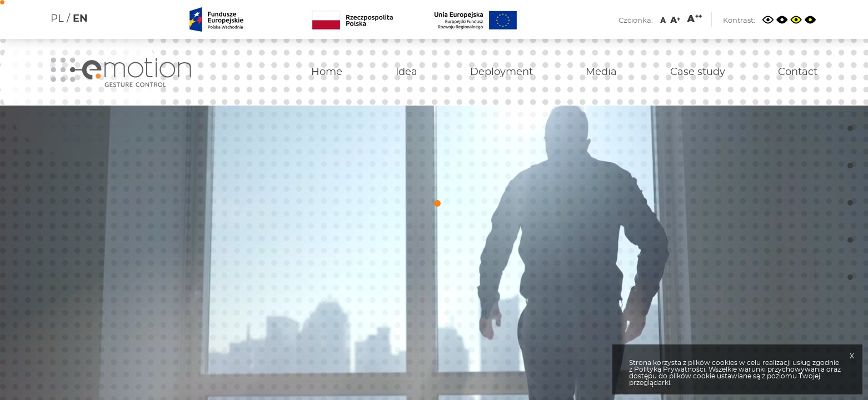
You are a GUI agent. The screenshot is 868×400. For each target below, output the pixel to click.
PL (57, 19)
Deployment (502, 72)
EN (80, 19)
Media (601, 72)
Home (327, 72)
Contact (798, 72)
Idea (406, 72)
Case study (698, 72)
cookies (725, 363)
